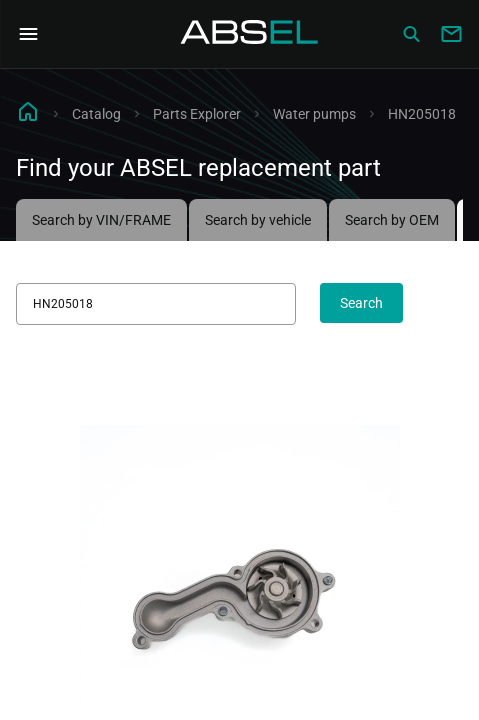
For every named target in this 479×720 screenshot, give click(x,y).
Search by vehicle (258, 220)
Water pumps (314, 114)
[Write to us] (451, 34)
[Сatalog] (411, 34)
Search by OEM (392, 220)
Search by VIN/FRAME (101, 220)
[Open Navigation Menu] (28, 34)
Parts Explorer (197, 114)
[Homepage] (250, 34)
